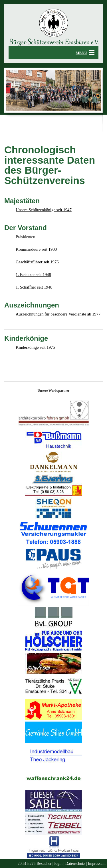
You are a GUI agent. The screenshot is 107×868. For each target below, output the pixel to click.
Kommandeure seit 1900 (36, 249)
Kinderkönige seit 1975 (35, 347)
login (58, 864)
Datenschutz (75, 864)
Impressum (97, 864)
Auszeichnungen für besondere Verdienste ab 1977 (58, 314)
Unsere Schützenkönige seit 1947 (44, 210)
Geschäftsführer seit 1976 (37, 262)
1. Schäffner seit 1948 (34, 287)
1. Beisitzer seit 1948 (33, 275)
